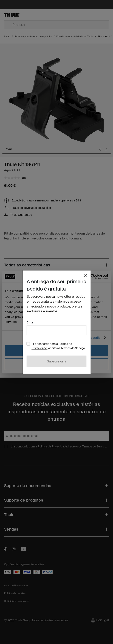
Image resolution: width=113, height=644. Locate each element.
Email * (31, 322)
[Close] (86, 275)
